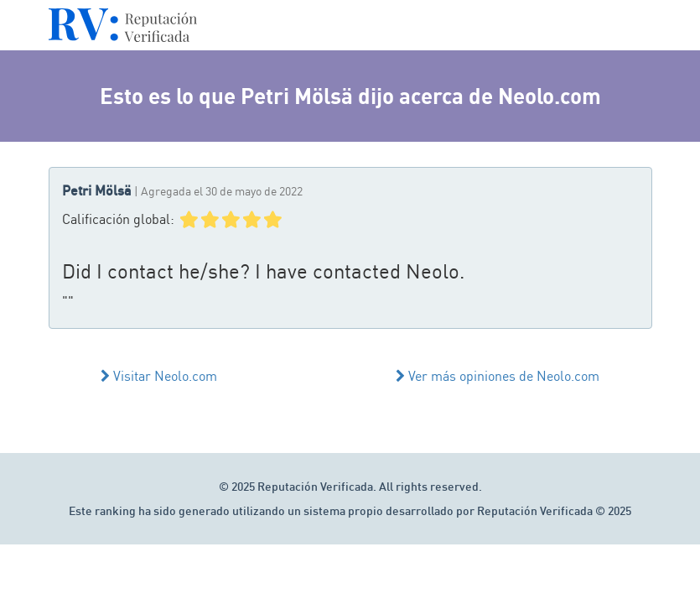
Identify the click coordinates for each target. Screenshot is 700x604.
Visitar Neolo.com (159, 376)
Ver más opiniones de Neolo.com (498, 376)
